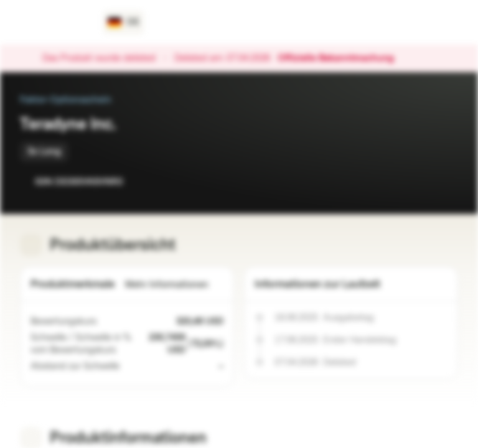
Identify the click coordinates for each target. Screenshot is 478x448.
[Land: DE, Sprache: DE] (124, 22)
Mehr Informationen (174, 285)
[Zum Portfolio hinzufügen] (446, 182)
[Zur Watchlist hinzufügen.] (421, 182)
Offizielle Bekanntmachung (342, 58)
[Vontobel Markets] (54, 22)
